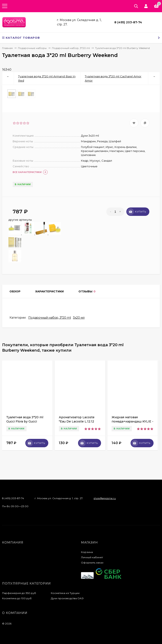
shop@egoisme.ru (105, 498)
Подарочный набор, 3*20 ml (50, 318)
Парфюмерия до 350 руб (19, 593)
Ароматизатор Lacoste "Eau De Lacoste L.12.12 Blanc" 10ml (77, 421)
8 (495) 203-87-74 (128, 22)
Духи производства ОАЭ (67, 598)
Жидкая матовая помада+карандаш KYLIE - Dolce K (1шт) (132, 421)
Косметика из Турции (65, 593)
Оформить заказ (92, 563)
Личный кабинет (92, 557)
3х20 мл (79, 318)
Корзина (87, 552)
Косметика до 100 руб (17, 598)
